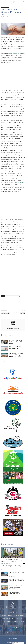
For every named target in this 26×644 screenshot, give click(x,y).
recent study (21, 226)
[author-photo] (13, 327)
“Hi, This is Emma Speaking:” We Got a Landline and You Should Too (16, 342)
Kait (2, 563)
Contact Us (7, 637)
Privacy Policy (18, 637)
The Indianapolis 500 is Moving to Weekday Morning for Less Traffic (17, 574)
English (15, 643)
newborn (7, 296)
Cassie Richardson (8, 17)
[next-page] (4, 361)
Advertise (12, 637)
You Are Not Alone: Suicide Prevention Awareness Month (6, 314)
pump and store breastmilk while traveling (13, 182)
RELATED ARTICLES (8, 335)
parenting (18, 296)
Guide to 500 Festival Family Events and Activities (12, 561)
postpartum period (14, 54)
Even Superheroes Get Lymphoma (20, 313)
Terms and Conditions (12, 639)
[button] (2, 2)
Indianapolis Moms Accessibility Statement (13, 640)
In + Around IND (5, 557)
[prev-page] (2, 361)
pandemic (12, 296)
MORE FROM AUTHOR (8, 337)
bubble (7, 101)
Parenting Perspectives (5, 7)
